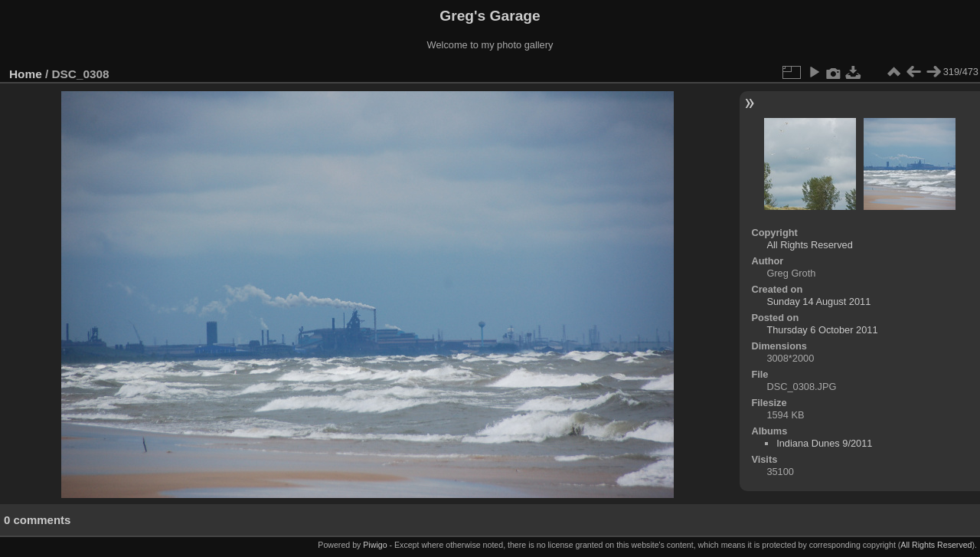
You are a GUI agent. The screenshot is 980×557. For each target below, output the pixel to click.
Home (26, 74)
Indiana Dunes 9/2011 (824, 443)
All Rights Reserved (809, 245)
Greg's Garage (490, 16)
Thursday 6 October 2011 (822, 330)
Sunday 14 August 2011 (818, 301)
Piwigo (375, 545)
